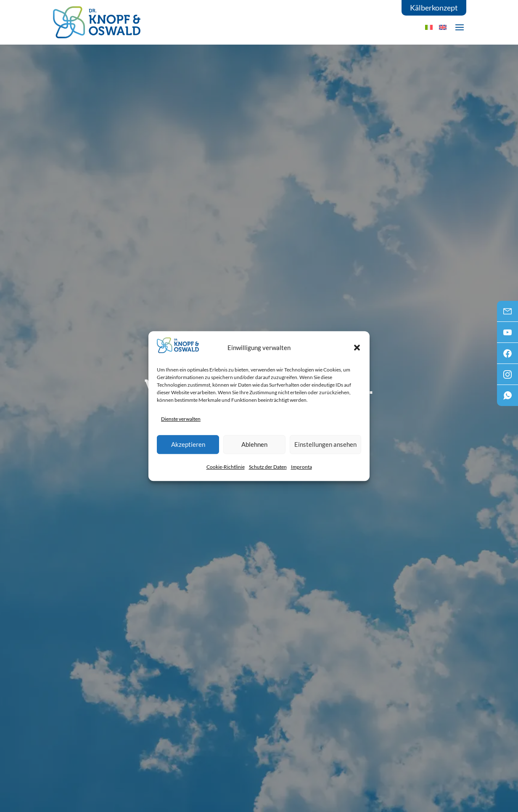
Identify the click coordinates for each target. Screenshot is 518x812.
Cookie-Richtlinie (226, 467)
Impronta (301, 467)
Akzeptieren (188, 444)
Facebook (507, 356)
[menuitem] (443, 27)
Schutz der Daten (268, 467)
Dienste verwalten (181, 419)
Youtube (507, 335)
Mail (507, 314)
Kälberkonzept (434, 8)
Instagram (507, 377)
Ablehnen (254, 444)
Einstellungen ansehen (325, 444)
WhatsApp (507, 398)
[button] (357, 348)
